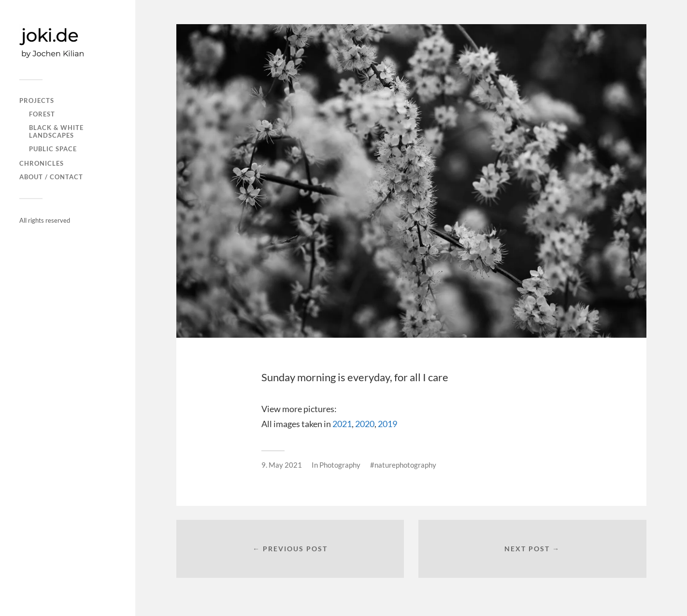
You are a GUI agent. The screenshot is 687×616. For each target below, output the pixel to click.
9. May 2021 (282, 465)
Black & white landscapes (56, 131)
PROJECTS (37, 100)
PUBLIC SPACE (53, 149)
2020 (365, 424)
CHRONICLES (42, 163)
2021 (342, 424)
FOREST (42, 114)
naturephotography (405, 465)
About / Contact (51, 177)
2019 (387, 424)
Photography (340, 465)
